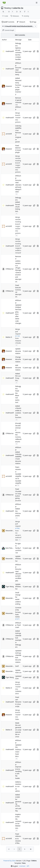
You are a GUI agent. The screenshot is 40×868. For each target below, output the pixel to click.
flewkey (8, 8)
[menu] (14, 866)
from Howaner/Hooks (18, 341)
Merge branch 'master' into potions (18, 118)
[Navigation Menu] (37, 3)
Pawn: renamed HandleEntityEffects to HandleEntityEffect (18, 476)
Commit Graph (8, 30)
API (28, 866)
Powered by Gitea (10, 861)
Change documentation (18, 359)
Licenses (22, 866)
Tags (33, 22)
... (17, 194)
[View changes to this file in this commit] (38, 51)
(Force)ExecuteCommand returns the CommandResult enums (18, 432)
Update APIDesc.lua (18, 559)
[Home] (4, 3)
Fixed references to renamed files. (18, 839)
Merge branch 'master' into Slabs (18, 715)
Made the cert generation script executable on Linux (18, 730)
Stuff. (17, 666)
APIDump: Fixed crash (18, 625)
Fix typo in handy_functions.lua (18, 548)
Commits (8, 22)
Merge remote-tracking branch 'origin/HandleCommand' (18, 246)
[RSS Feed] (3, 12)
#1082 (17, 528)
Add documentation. (18, 368)
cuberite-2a (18, 8)
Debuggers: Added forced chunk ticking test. (18, 204)
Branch (21, 22)
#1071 (17, 619)
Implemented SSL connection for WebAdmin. (18, 821)
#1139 (17, 336)
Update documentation (18, 351)
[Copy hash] (34, 51)
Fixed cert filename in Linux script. (18, 702)
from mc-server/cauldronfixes (18, 535)
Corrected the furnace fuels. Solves (18, 612)
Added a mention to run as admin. (18, 786)
